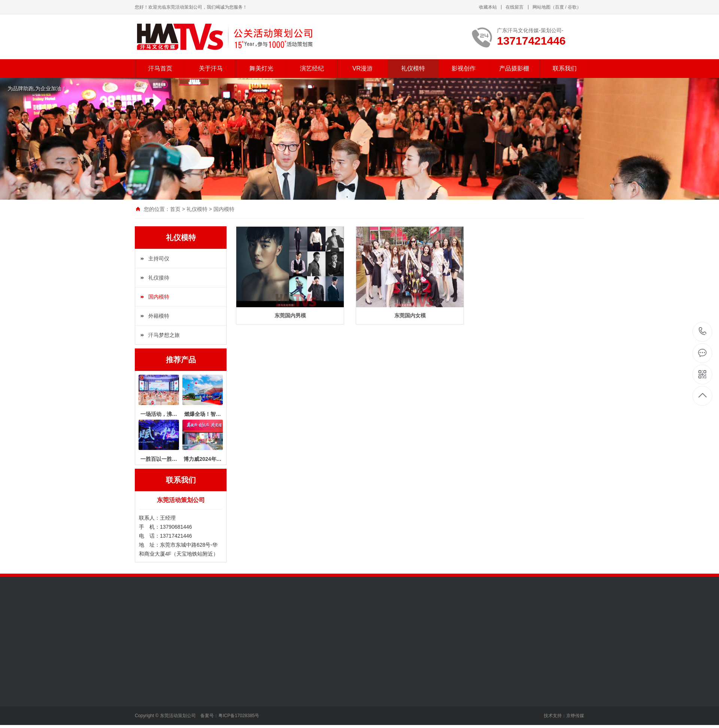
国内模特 (224, 209)
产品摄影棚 (514, 68)
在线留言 (515, 7)
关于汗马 (211, 68)
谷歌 (572, 7)
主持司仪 (159, 259)
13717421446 (703, 331)
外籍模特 (159, 316)
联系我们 (565, 68)
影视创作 (464, 68)
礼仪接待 (159, 278)
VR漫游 (362, 68)
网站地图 (541, 7)
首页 (175, 209)
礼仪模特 (413, 68)
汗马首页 (160, 68)
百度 (559, 7)
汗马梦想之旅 (164, 335)
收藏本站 (488, 7)
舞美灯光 (261, 68)
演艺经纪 (312, 68)
